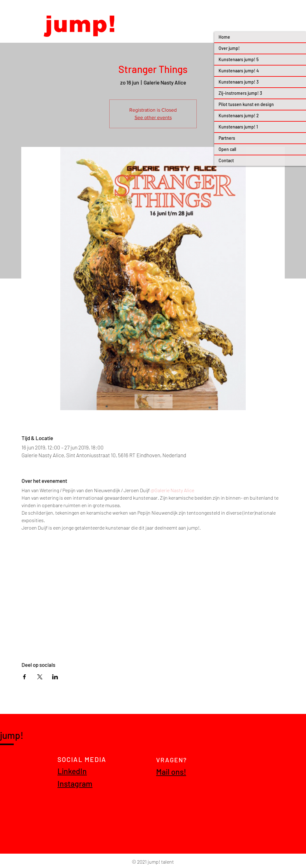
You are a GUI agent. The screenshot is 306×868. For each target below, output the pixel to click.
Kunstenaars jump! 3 (239, 82)
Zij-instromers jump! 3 (240, 93)
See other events (153, 117)
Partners (227, 138)
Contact (226, 160)
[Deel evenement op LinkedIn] (55, 677)
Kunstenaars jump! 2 (239, 116)
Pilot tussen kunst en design (246, 104)
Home (224, 37)
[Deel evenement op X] (40, 677)
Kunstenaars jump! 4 (239, 71)
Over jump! (229, 48)
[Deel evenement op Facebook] (25, 677)
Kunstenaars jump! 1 (238, 127)
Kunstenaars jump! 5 (239, 59)
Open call (227, 149)
